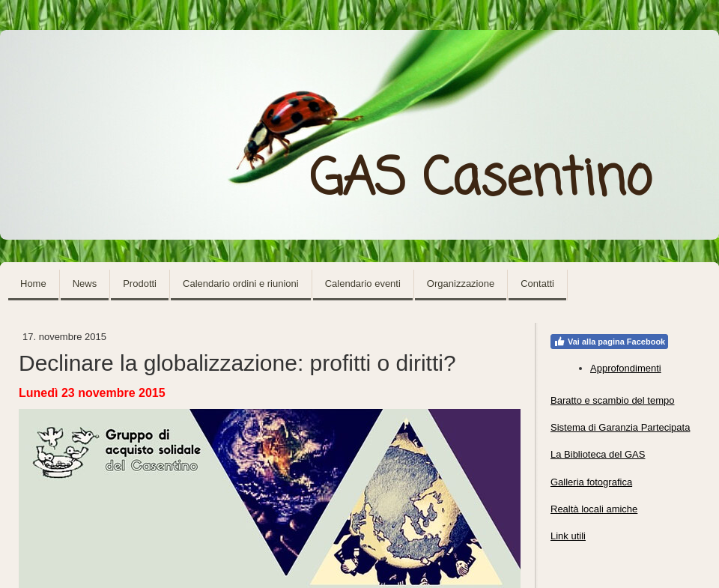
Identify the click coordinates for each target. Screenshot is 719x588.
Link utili (568, 536)
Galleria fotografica (591, 482)
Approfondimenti (626, 368)
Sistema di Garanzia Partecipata (620, 427)
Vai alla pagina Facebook (609, 342)
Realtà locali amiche (594, 509)
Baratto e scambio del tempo (612, 400)
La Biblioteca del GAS (598, 454)
